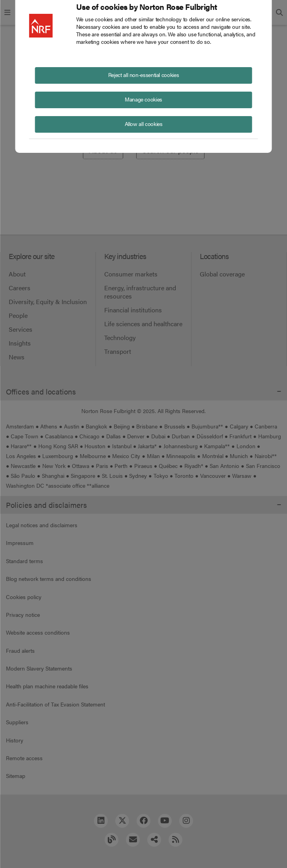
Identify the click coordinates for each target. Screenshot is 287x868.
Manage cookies (143, 99)
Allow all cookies (144, 124)
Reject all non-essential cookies (143, 75)
